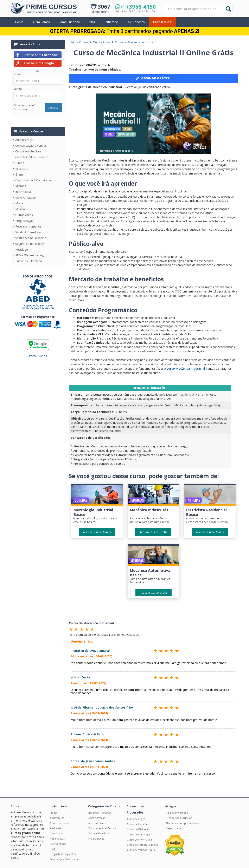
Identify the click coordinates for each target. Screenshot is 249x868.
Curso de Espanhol (138, 824)
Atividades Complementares (182, 823)
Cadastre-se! (163, 22)
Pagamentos (57, 839)
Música (20, 209)
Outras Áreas (24, 215)
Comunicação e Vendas (31, 146)
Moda (19, 203)
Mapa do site (173, 828)
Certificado (111, 22)
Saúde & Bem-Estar (28, 232)
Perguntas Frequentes (63, 854)
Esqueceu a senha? (24, 105)
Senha (18, 89)
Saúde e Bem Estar (99, 833)
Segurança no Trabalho (31, 238)
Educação (22, 169)
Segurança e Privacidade (64, 859)
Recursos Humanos (28, 226)
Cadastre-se (57, 818)
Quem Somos (41, 22)
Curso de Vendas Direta (141, 850)
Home (19, 22)
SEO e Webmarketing (29, 255)
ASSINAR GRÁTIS (153, 78)
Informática (23, 192)
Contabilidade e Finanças (32, 157)
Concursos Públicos (28, 151)
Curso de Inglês (136, 819)
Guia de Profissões (177, 813)
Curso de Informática (139, 840)
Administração (25, 140)
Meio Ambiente (25, 198)
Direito (20, 163)
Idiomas (21, 186)
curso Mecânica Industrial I (187, 369)
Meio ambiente (97, 823)
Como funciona (59, 823)
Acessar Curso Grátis (97, 532)
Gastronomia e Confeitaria (33, 180)
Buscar (228, 9)
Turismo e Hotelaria (29, 261)
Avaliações (56, 828)
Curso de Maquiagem (140, 834)
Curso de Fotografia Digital (143, 845)
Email (17, 74)
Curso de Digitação (138, 829)
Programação (24, 221)
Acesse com (41, 55)
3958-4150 (138, 7)
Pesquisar (164, 5)
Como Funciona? (70, 22)
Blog (92, 22)
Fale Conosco (136, 22)
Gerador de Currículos (179, 818)
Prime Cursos (38, 356)
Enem (19, 174)
